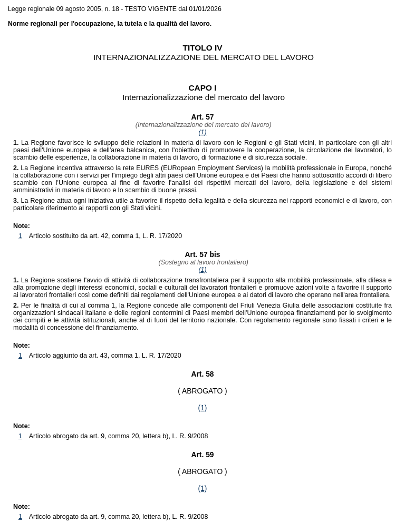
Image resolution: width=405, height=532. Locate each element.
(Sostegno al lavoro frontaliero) (202, 262)
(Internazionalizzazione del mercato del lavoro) (202, 125)
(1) (202, 132)
